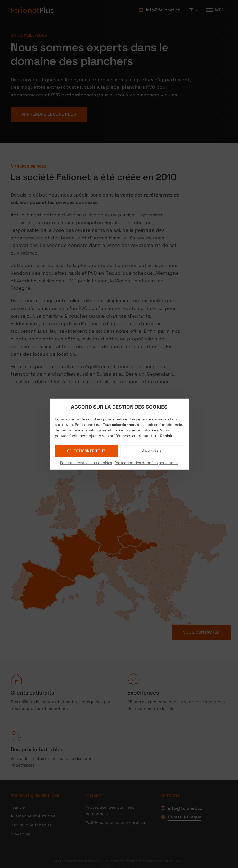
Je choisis (152, 451)
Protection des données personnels (146, 462)
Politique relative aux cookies (86, 462)
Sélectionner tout (86, 451)
